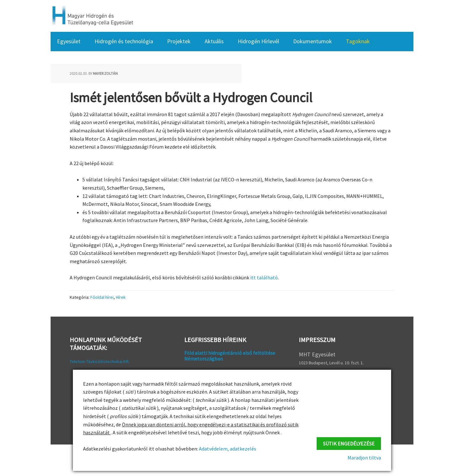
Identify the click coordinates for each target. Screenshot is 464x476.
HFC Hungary (92, 16)
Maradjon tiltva (364, 458)
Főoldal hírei (102, 297)
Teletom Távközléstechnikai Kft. (100, 361)
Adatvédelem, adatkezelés (227, 449)
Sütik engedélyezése (349, 444)
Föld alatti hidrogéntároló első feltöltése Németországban (230, 356)
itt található (264, 277)
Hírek (121, 297)
